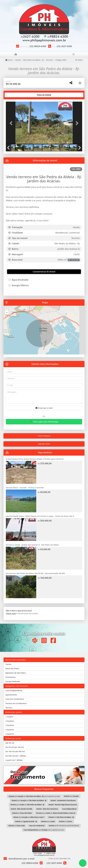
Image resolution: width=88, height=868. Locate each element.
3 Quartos (10, 725)
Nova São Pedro (12, 668)
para (71, 796)
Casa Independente (14, 690)
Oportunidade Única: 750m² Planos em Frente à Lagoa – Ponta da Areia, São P (40, 516)
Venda (18, 60)
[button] (12, 123)
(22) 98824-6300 (38, 46)
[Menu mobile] (16, 54)
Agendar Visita (44, 444)
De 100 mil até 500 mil (15, 751)
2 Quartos (10, 721)
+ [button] (7, 309)
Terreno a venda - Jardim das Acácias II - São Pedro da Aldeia (32, 545)
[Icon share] (35, 640)
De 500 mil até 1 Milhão (16, 756)
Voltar (79, 60)
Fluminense (10, 677)
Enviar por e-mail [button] (44, 408)
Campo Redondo (13, 681)
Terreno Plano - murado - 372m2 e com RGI (25, 488)
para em (29, 800)
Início (9, 60)
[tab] (14, 95)
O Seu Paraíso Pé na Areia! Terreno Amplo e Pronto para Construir (35, 459)
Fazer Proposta (44, 436)
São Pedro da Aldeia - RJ (33, 60)
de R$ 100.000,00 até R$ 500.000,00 (64, 826)
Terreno (49, 60)
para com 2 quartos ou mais (44, 830)
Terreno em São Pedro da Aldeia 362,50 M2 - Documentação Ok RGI (35, 573)
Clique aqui (11, 613)
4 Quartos (10, 730)
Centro (8, 664)
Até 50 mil (10, 743)
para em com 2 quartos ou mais (34, 796)
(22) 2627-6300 (64, 46)
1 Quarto (9, 717)
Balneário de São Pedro (16, 673)
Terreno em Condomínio (16, 703)
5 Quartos (10, 734)
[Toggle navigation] (74, 55)
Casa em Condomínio (15, 699)
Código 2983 (61, 60)
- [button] (7, 313)
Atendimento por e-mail (19, 859)
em (22, 813)
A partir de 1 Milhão (14, 760)
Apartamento (11, 695)
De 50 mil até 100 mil (15, 747)
